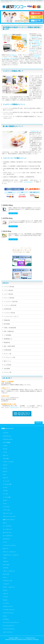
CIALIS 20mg (7, 231)
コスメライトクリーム (8, 613)
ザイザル (5, 590)
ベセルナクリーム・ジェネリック (11, 555)
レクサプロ (6, 568)
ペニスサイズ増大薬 (9, 313)
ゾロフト (5, 558)
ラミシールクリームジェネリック (11, 622)
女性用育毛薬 (7, 309)
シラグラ (5, 446)
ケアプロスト (13, 55)
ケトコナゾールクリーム (9, 629)
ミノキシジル (35, 45)
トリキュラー (6, 584)
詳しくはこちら (13, 213)
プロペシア (6, 478)
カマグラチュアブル (8, 439)
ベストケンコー (35, 37)
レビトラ (5, 465)
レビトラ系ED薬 (8, 294)
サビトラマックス (7, 533)
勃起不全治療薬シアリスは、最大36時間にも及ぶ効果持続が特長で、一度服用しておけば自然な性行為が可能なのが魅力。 (25, 235)
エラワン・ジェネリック (9, 587)
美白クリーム (7, 361)
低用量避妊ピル (8, 339)
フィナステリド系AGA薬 (11, 302)
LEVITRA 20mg (7, 218)
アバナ (4, 475)
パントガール (6, 507)
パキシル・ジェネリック (9, 571)
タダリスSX (6, 459)
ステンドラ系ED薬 (9, 298)
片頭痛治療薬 (7, 350)
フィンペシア (6, 481)
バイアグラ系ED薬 (9, 287)
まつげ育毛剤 (7, 365)
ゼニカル (36, 55)
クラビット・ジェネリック (9, 552)
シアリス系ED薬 (8, 290)
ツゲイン (5, 504)
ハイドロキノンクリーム (9, 610)
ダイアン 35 (6, 574)
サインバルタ (6, 565)
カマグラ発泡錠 (7, 443)
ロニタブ (5, 500)
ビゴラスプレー (7, 539)
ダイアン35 (14, 58)
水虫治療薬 (7, 369)
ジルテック (6, 594)
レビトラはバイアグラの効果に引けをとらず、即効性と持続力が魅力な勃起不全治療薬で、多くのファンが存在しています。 (25, 222)
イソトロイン (6, 603)
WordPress (14, 640)
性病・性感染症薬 (9, 331)
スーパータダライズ (8, 536)
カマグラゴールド (7, 436)
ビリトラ (5, 468)
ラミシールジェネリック (9, 626)
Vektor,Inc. (30, 640)
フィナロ (5, 488)
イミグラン (6, 597)
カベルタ (5, 449)
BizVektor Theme (22, 640)
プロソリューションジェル (9, 516)
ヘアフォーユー (7, 510)
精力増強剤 (7, 324)
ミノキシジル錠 (7, 497)
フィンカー (6, 494)
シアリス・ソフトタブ (8, 462)
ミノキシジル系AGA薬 (10, 305)
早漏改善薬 (7, 320)
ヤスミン (7, 58)
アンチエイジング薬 (9, 357)
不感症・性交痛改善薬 (10, 328)
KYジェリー (6, 549)
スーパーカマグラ (7, 526)
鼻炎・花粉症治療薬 (9, 346)
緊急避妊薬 (7, 342)
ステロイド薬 (7, 372)
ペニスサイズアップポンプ (11, 316)
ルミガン (33, 50)
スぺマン (5, 542)
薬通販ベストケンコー (20, 638)
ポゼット (5, 523)
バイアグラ (36, 40)
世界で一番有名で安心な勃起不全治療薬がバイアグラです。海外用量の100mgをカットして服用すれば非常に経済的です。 (25, 209)
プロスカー (6, 491)
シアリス (37, 42)
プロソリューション (8, 513)
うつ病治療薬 (7, 335)
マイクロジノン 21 (7, 581)
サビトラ (5, 471)
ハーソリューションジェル (9, 545)
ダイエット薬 (7, 354)
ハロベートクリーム (8, 632)
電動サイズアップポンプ (9, 520)
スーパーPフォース (7, 529)
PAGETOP (39, 423)
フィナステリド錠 (7, 484)
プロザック (6, 561)
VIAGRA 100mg (8, 205)
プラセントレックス (8, 606)
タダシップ (6, 455)
